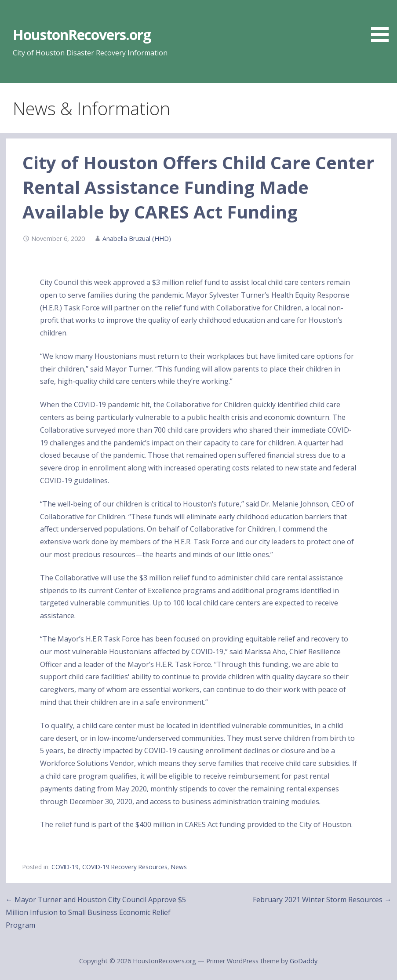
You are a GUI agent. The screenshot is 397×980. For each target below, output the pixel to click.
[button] (383, 23)
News (179, 867)
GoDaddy (304, 961)
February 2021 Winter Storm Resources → (322, 900)
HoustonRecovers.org (82, 35)
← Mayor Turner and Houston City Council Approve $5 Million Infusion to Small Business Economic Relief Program (96, 912)
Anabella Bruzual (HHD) (137, 239)
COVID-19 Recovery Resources (125, 867)
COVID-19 (65, 867)
